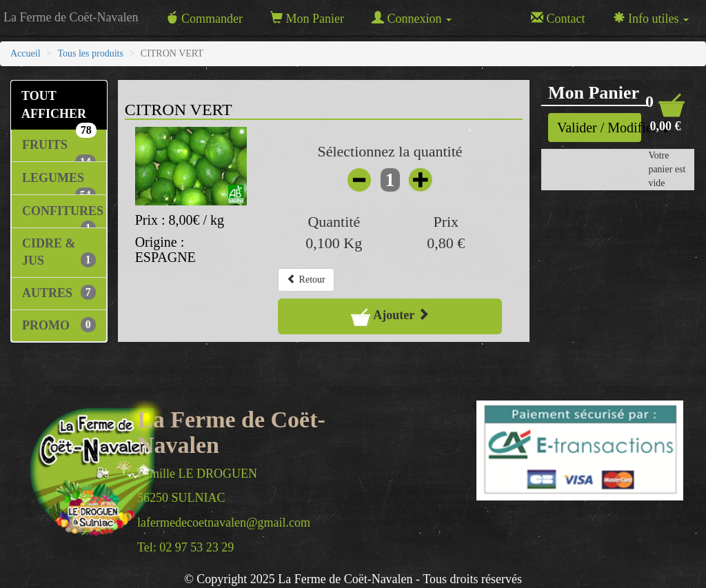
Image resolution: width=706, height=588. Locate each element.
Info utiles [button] (651, 18)
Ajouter (390, 316)
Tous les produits (90, 53)
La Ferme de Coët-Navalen (71, 17)
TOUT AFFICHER (59, 109)
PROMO (59, 325)
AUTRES (59, 292)
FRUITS (59, 150)
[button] (665, 113)
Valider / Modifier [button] (599, 127)
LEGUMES (59, 183)
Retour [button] (306, 279)
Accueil (26, 53)
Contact (558, 18)
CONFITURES (63, 216)
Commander (204, 18)
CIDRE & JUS (59, 252)
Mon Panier (307, 18)
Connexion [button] (412, 18)
